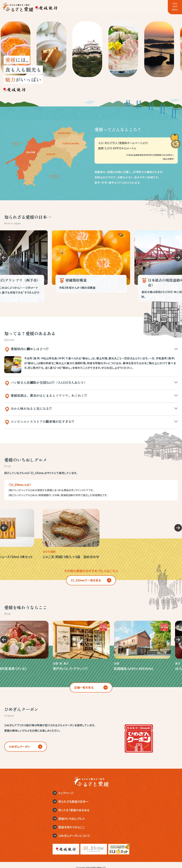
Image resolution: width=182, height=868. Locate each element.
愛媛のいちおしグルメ (71, 819)
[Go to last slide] (4, 258)
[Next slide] (178, 258)
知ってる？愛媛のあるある (74, 810)
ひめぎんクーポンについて (74, 836)
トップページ (66, 793)
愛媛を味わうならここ (72, 827)
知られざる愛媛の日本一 (73, 801)
